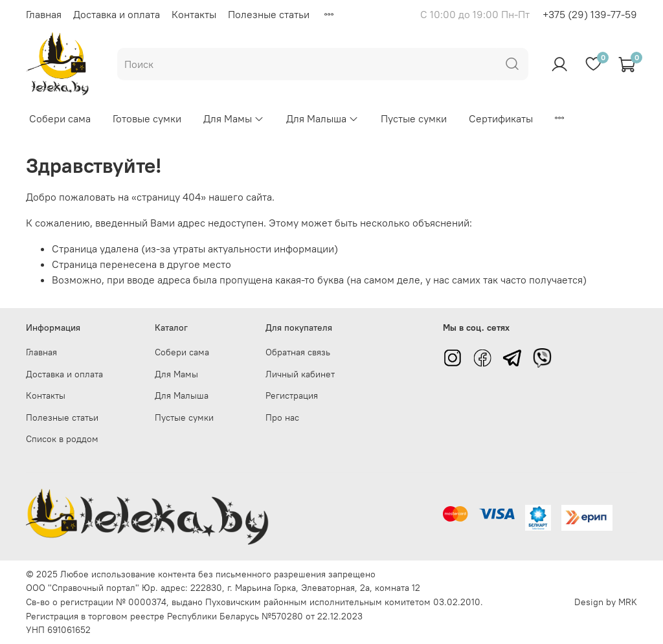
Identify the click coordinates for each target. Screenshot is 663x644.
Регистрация (292, 395)
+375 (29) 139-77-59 (590, 14)
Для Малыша (322, 118)
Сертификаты (501, 118)
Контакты (194, 14)
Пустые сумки (414, 118)
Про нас (282, 417)
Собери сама (60, 118)
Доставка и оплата (117, 14)
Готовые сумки (147, 118)
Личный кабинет (300, 374)
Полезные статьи (269, 14)
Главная (44, 14)
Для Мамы (234, 118)
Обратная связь (298, 352)
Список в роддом (62, 439)
